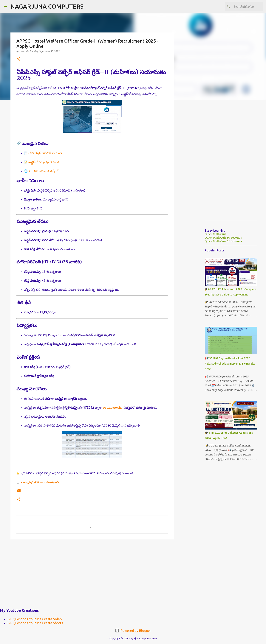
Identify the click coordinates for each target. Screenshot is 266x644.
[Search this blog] (243, 7)
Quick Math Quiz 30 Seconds (223, 238)
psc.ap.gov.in (112, 407)
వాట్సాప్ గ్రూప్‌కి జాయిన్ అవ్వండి (40, 482)
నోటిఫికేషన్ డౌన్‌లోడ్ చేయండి (45, 153)
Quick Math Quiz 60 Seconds (223, 241)
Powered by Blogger (133, 631)
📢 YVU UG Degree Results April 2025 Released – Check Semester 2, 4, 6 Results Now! (230, 364)
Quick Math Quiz (215, 234)
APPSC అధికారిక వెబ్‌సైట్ (43, 171)
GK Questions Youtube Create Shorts (35, 623)
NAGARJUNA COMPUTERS (47, 6)
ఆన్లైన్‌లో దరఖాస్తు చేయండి (44, 162)
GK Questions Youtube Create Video (35, 619)
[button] (19, 59)
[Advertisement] (92, 571)
